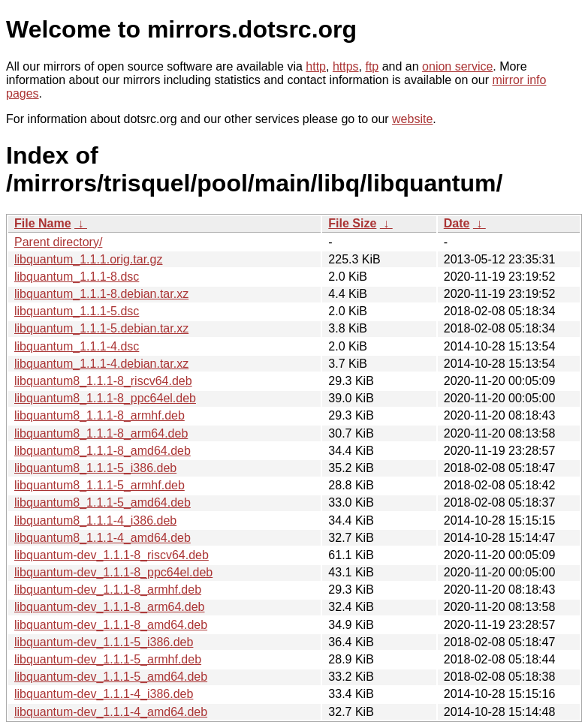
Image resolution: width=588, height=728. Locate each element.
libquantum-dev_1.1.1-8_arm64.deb (110, 607)
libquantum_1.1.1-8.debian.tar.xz (101, 294)
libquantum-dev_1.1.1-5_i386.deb (104, 642)
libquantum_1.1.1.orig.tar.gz (88, 259)
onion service (457, 66)
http (316, 66)
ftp (372, 66)
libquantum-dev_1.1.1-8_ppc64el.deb (113, 572)
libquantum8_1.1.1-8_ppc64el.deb (105, 398)
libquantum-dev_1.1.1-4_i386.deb (104, 694)
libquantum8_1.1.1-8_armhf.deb (100, 415)
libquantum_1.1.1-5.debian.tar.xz (101, 328)
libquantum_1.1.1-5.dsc (77, 311)
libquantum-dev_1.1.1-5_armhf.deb (108, 659)
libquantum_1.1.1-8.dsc (77, 277)
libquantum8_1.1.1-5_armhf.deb (100, 485)
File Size (352, 223)
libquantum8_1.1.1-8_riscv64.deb (103, 381)
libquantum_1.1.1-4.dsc (77, 346)
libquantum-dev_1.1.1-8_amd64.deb (111, 625)
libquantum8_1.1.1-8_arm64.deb (101, 433)
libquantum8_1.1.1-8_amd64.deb (103, 451)
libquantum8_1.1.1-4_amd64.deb (103, 538)
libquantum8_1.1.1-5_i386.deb (95, 468)
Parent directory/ (58, 242)
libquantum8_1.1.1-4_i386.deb (95, 520)
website (412, 119)
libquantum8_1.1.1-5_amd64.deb (103, 502)
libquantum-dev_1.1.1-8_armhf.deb (108, 590)
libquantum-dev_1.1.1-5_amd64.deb (111, 677)
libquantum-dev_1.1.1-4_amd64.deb (111, 712)
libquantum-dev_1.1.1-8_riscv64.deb (112, 555)
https (346, 66)
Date (457, 223)
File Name (43, 223)
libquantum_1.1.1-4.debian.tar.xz (101, 364)
